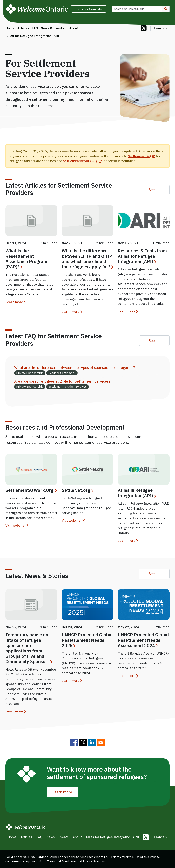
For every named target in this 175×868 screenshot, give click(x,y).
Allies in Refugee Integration (137, 493)
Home (10, 28)
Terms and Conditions (62, 861)
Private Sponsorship (30, 373)
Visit (17, 525)
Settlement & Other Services (68, 386)
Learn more (14, 302)
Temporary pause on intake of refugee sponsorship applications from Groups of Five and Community (29, 648)
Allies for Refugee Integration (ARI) (33, 36)
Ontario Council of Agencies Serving (73, 857)
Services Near (89, 9)
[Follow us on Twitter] (144, 29)
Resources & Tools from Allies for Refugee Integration (142, 256)
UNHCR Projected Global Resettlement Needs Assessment (143, 640)
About (74, 28)
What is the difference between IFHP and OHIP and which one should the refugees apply (87, 259)
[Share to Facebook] (74, 742)
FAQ (35, 28)
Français (160, 28)
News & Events (52, 28)
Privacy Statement (95, 861)
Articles (23, 28)
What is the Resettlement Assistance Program (26, 259)
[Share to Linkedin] (92, 742)
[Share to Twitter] (83, 742)
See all (154, 190)
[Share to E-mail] (101, 742)
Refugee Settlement (62, 373)
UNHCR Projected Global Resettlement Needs (87, 640)
